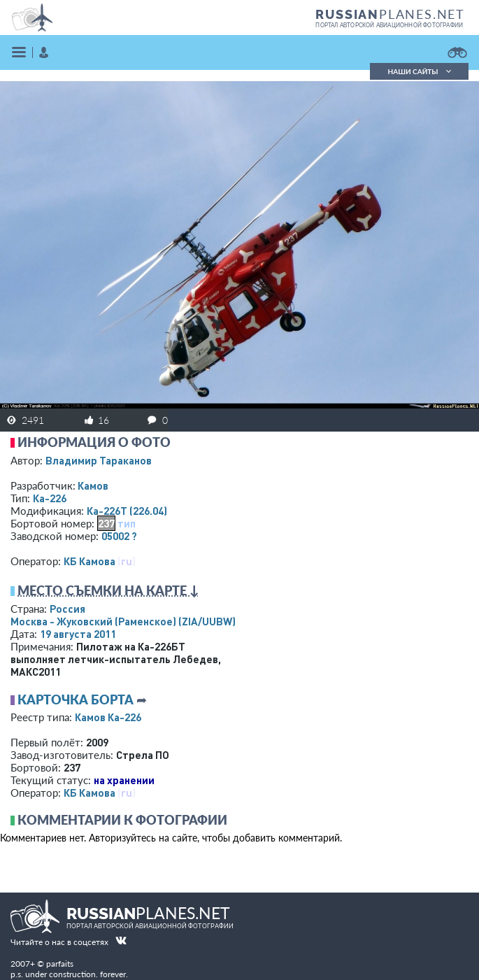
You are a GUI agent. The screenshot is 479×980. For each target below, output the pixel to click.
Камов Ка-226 (108, 717)
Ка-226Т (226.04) (127, 511)
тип (127, 523)
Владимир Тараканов (99, 460)
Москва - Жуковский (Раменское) (123, 621)
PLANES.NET (390, 14)
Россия (67, 609)
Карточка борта (76, 700)
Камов (93, 485)
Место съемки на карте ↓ (108, 590)
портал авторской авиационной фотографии (389, 25)
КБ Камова (90, 561)
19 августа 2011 (78, 634)
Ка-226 (50, 498)
